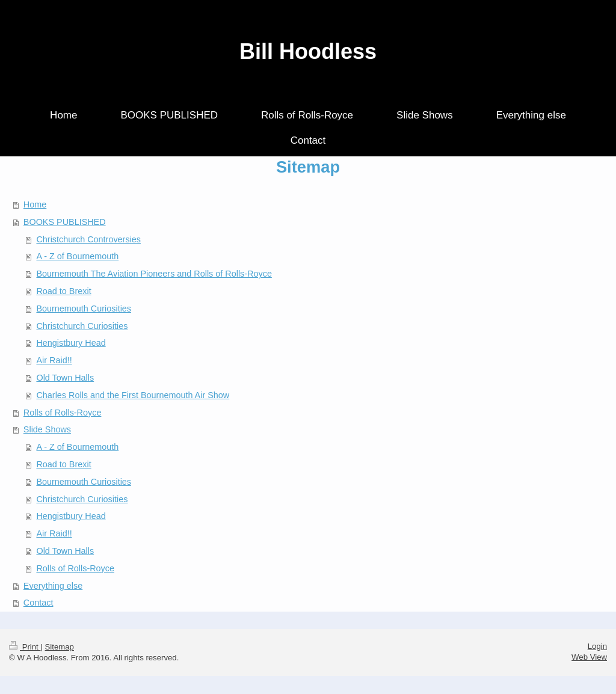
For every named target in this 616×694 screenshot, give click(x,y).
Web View (589, 657)
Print (25, 647)
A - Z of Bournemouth (77, 256)
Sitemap (60, 647)
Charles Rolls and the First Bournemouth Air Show (133, 395)
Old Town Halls (65, 378)
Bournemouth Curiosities (84, 309)
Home (35, 204)
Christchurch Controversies (88, 239)
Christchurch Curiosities (82, 326)
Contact (38, 603)
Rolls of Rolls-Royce (63, 413)
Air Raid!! (54, 360)
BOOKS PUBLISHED (65, 222)
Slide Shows (47, 429)
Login (597, 646)
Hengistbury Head (71, 343)
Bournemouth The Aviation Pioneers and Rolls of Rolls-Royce (154, 274)
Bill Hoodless (308, 51)
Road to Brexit (63, 291)
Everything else (53, 586)
